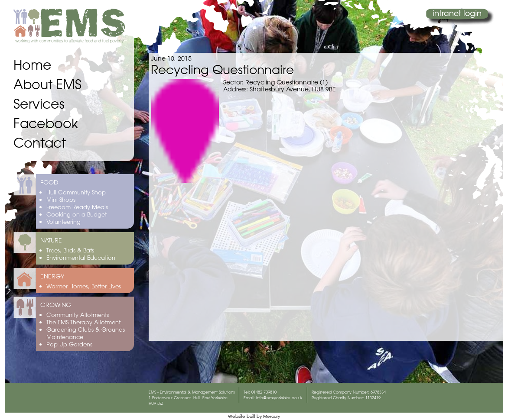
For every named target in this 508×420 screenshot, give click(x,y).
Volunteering (63, 221)
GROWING (56, 305)
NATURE (51, 240)
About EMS (47, 84)
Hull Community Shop (76, 192)
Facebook (46, 123)
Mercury (272, 416)
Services (39, 104)
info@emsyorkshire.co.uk (279, 398)
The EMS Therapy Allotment (83, 322)
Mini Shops (61, 199)
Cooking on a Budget (77, 214)
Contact (40, 143)
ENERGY (52, 276)
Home (33, 65)
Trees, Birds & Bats (70, 250)
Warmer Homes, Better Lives (84, 286)
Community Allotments (78, 315)
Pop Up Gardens (69, 344)
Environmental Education (81, 257)
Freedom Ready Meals (77, 207)
